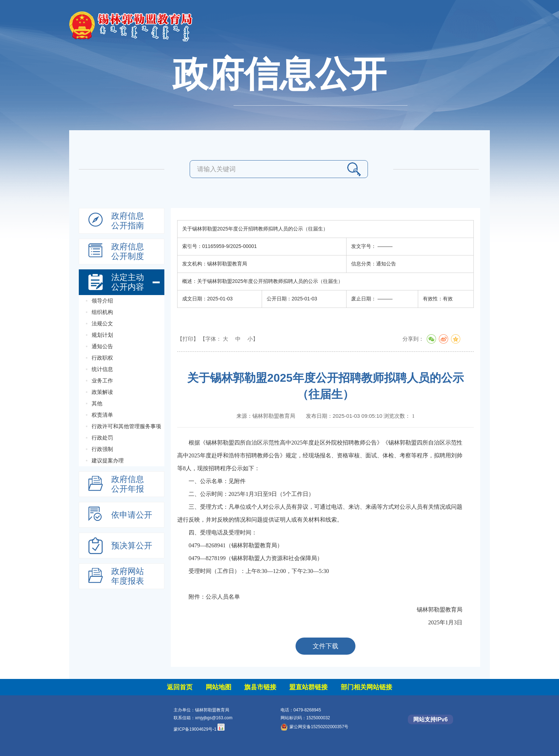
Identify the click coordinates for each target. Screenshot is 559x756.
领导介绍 (102, 301)
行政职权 (102, 358)
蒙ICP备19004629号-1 (195, 729)
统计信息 (102, 369)
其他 (97, 403)
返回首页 (180, 687)
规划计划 (102, 335)
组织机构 (102, 312)
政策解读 (102, 392)
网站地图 (219, 687)
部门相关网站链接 (366, 687)
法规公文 (102, 323)
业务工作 (102, 380)
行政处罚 (102, 438)
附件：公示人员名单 (214, 597)
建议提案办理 (108, 460)
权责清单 (102, 415)
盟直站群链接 (308, 687)
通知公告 (102, 346)
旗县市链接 (260, 687)
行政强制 (102, 449)
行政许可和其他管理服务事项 (126, 426)
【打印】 (188, 339)
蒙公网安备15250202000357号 (314, 727)
